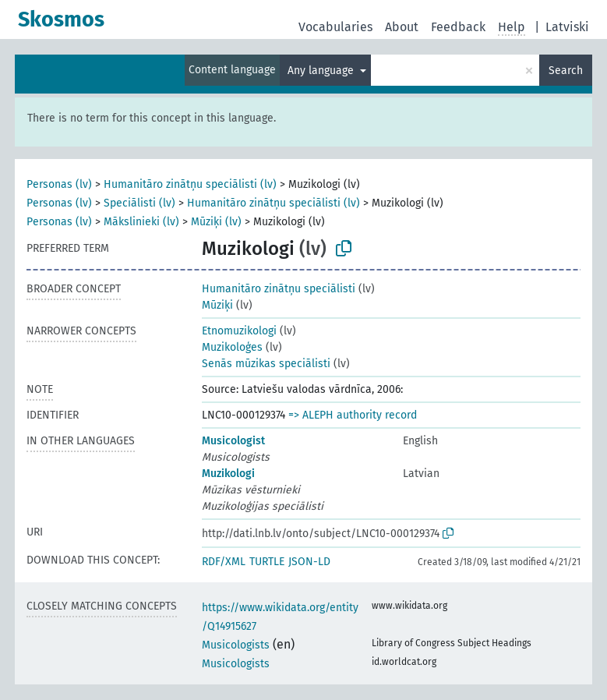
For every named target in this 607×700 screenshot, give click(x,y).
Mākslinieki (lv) (141, 222)
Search (566, 71)
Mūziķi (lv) (216, 222)
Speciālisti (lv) (139, 203)
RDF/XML (224, 562)
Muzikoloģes (232, 347)
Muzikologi (228, 474)
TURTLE (267, 562)
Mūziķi (217, 305)
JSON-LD (309, 562)
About (402, 27)
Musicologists (236, 645)
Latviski (567, 27)
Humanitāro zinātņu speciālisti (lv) (190, 184)
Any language (322, 71)
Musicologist (233, 441)
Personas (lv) (59, 184)
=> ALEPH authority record (353, 415)
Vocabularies (335, 27)
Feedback (458, 27)
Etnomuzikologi (239, 331)
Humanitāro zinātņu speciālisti (279, 289)
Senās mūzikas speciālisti (266, 364)
